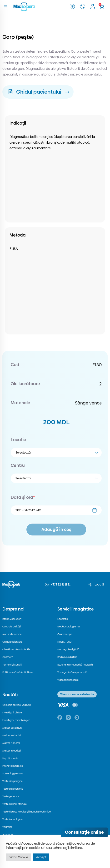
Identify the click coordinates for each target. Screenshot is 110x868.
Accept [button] (41, 857)
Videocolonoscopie (68, 680)
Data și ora (23, 497)
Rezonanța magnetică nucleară (75, 665)
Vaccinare (8, 835)
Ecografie (63, 619)
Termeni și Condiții (12, 665)
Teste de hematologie (15, 804)
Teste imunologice (13, 819)
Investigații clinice (12, 713)
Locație (18, 440)
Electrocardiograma (68, 627)
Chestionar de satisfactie (16, 649)
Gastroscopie (65, 634)
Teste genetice (11, 796)
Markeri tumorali (11, 743)
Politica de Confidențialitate (18, 672)
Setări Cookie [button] (18, 857)
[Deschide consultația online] (84, 832)
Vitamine (7, 827)
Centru (18, 465)
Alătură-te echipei (12, 634)
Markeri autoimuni (12, 728)
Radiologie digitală (67, 657)
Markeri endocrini (12, 735)
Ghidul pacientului (12, 642)
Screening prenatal (13, 774)
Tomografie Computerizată (72, 672)
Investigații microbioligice (16, 720)
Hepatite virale (10, 758)
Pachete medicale (13, 766)
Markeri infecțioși (12, 751)
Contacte (8, 657)
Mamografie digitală (68, 649)
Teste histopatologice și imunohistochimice (27, 812)
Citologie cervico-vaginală (17, 705)
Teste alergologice (12, 781)
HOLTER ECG (65, 642)
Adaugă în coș (56, 529)
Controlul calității (12, 627)
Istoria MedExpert (12, 619)
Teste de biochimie (13, 789)
